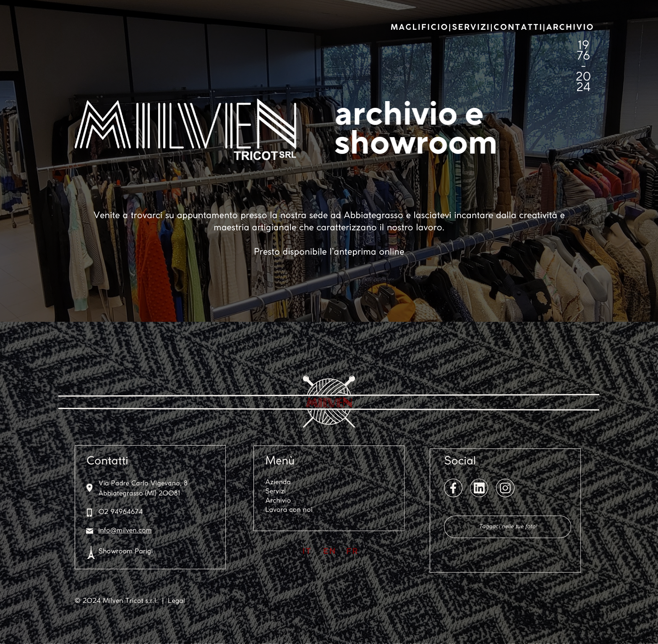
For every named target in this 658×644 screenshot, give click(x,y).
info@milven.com (125, 531)
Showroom (116, 552)
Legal (176, 601)
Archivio (278, 501)
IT (307, 552)
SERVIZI (471, 28)
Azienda (278, 483)
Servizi (275, 492)
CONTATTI (518, 28)
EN (330, 552)
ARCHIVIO (571, 28)
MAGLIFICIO (420, 28)
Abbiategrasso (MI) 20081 (139, 494)
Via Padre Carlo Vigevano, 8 (143, 484)
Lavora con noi (289, 510)
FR (352, 552)
